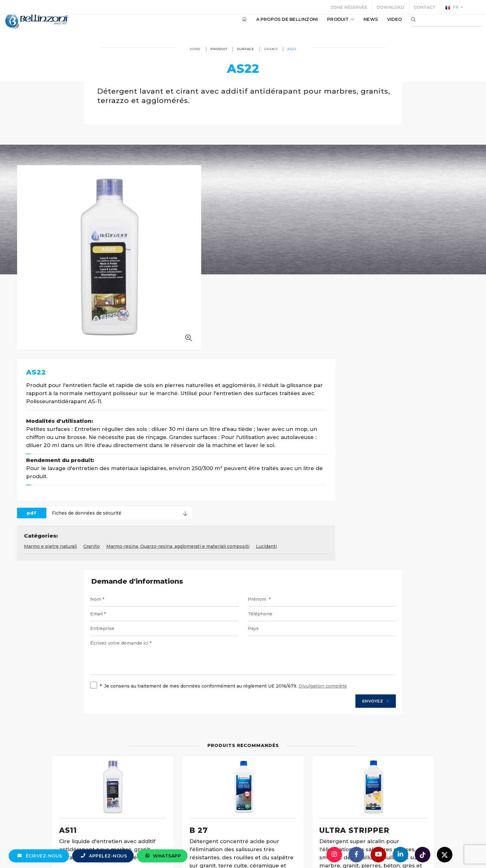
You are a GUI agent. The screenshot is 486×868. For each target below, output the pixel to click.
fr (453, 7)
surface (246, 49)
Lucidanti (421, 368)
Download (391, 7)
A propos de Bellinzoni (268, 25)
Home (195, 49)
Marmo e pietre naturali (205, 368)
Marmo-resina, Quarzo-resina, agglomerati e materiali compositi (332, 368)
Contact (425, 7)
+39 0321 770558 (278, 851)
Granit (271, 49)
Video (376, 25)
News (352, 25)
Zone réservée (349, 7)
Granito (246, 368)
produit (322, 25)
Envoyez (364, 525)
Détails (104, 734)
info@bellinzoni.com (217, 851)
